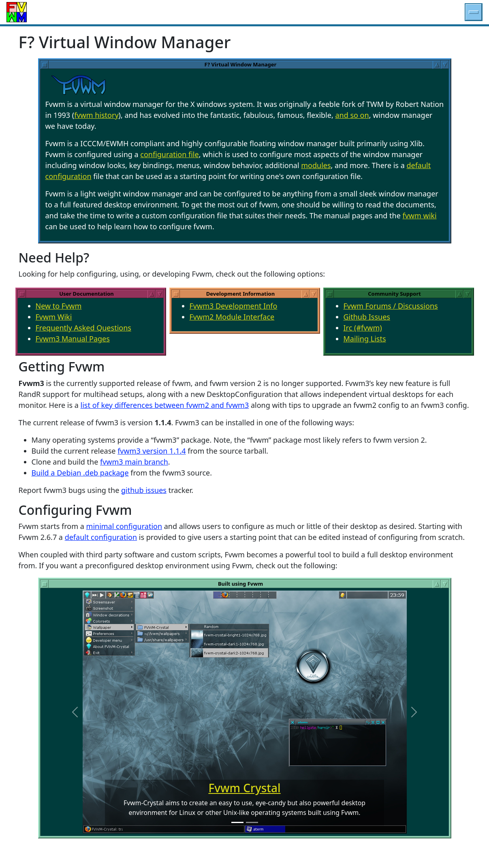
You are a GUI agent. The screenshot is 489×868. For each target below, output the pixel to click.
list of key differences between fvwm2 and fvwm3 (165, 405)
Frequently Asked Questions (83, 328)
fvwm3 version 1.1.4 (152, 451)
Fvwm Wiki (54, 317)
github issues (144, 490)
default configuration (101, 537)
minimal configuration (124, 526)
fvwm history (96, 115)
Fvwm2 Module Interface (232, 317)
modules (316, 165)
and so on (352, 115)
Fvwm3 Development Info (234, 306)
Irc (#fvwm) (363, 328)
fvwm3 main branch (134, 462)
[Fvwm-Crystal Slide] (237, 822)
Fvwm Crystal (244, 788)
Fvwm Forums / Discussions (391, 306)
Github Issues (367, 317)
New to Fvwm (59, 306)
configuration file (169, 154)
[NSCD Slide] (252, 822)
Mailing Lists (365, 339)
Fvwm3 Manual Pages (73, 339)
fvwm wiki (420, 215)
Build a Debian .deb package (80, 473)
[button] (474, 12)
